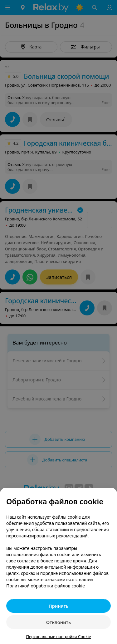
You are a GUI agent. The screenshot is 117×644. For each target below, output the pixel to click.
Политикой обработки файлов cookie (46, 586)
